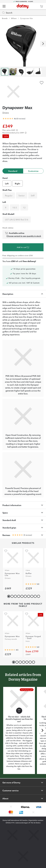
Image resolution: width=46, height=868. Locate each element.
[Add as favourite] (42, 83)
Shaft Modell (8, 214)
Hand (5, 178)
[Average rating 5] (31, 584)
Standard (13, 171)
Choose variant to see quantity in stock (24, 236)
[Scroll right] (43, 44)
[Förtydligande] (17, 130)
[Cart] (41, 6)
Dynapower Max (26, 18)
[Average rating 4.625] (8, 119)
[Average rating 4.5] (10, 650)
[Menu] (4, 6)
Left (7, 183)
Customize (33, 171)
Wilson (14, 18)
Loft (4, 202)
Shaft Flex (7, 190)
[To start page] (23, 6)
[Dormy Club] (34, 6)
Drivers (6, 112)
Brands (5, 18)
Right (17, 183)
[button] (11, 596)
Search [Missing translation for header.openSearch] (7, 13)
